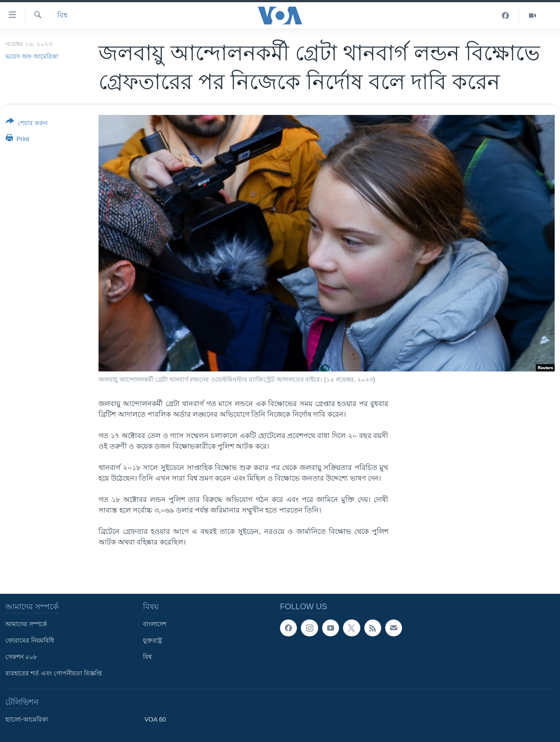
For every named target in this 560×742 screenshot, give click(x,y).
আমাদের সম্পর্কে (26, 624)
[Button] (27, 124)
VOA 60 (155, 719)
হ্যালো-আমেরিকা (27, 719)
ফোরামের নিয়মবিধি (30, 640)
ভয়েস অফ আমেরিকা (32, 56)
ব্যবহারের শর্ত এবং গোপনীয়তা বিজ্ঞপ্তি (54, 673)
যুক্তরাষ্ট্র (152, 640)
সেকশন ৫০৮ (21, 657)
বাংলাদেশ (155, 624)
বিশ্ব (62, 15)
